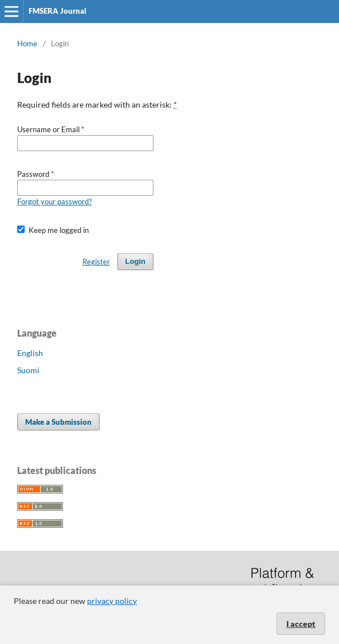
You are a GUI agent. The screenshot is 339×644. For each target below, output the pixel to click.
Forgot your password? (54, 202)
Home (27, 44)
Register (96, 262)
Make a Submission (58, 422)
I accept (301, 624)
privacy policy (112, 601)
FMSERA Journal (58, 11)
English (30, 353)
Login (135, 261)
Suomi (28, 370)
